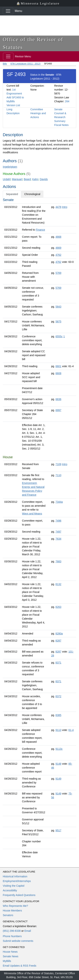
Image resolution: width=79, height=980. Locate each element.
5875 (58, 322)
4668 (58, 237)
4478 (58, 207)
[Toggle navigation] (8, 11)
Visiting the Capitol (14, 886)
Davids (44, 179)
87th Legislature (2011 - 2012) (25, 64)
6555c (59, 336)
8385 (58, 715)
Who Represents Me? (15, 906)
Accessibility (10, 890)
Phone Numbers (12, 936)
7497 (58, 532)
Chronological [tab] (32, 194)
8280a (59, 634)
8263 (58, 607)
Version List (13, 105)
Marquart (17, 179)
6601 (58, 366)
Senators (8, 915)
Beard (27, 179)
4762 (58, 255)
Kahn (35, 179)
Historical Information (15, 876)
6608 (58, 373)
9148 (58, 764)
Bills (5, 64)
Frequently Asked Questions (19, 895)
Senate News (11, 956)
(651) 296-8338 (12, 931)
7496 (58, 521)
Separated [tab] (12, 194)
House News (10, 952)
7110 (58, 475)
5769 (58, 273)
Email (28, 931)
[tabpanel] (39, 529)
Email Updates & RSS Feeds (20, 966)
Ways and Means (32, 514)
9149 (58, 779)
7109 (58, 464)
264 (67, 101)
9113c (59, 749)
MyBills (7, 961)
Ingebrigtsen (10, 167)
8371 (58, 663)
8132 (58, 584)
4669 (58, 248)
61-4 (71, 730)
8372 (58, 696)
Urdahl (7, 179)
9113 (58, 730)
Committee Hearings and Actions (38, 113)
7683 (58, 561)
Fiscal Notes (61, 125)
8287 (58, 641)
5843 (58, 307)
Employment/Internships (17, 881)
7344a (59, 502)
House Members (12, 911)
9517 (58, 830)
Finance (40, 230)
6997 (58, 410)
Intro (65, 207)
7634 (58, 539)
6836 (58, 399)
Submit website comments (18, 941)
